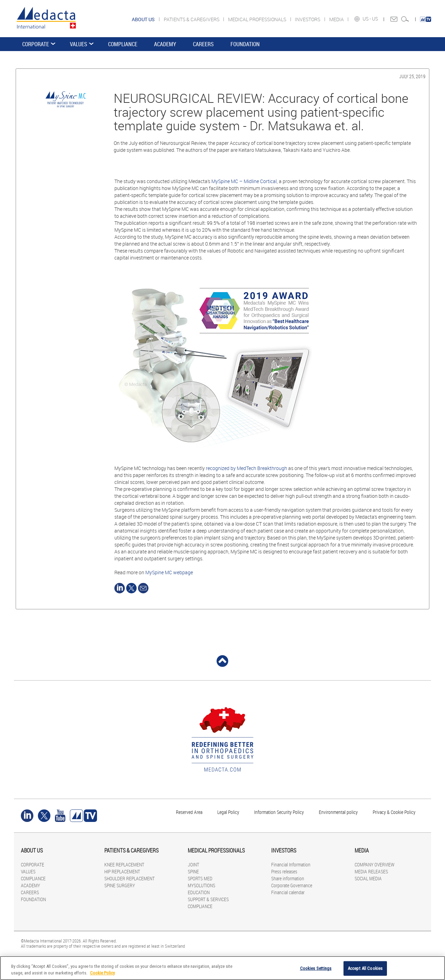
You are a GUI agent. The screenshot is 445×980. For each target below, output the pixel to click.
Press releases (284, 871)
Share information (288, 878)
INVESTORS (308, 19)
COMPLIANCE (123, 44)
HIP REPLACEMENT (122, 871)
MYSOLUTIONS (201, 885)
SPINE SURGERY (120, 885)
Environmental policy (338, 812)
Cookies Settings (316, 968)
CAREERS (203, 44)
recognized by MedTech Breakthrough (246, 468)
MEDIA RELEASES (371, 871)
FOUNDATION (245, 44)
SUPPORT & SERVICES (208, 899)
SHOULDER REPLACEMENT (130, 878)
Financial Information (291, 864)
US (375, 19)
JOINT (193, 864)
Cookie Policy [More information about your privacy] (102, 973)
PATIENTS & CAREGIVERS (192, 19)
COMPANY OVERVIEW (374, 864)
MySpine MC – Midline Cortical (244, 181)
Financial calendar (288, 892)
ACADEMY (165, 44)
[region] (222, 968)
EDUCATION (199, 892)
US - (367, 19)
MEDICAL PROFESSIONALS (258, 19)
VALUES (79, 44)
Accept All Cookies (365, 968)
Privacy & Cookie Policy (394, 812)
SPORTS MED (200, 878)
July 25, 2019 (412, 76)
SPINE (193, 871)
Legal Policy (228, 812)
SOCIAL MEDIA (368, 878)
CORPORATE (36, 44)
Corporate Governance (292, 885)
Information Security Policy (279, 812)
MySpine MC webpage (169, 572)
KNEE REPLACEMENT (124, 864)
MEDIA (337, 19)
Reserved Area (189, 812)
